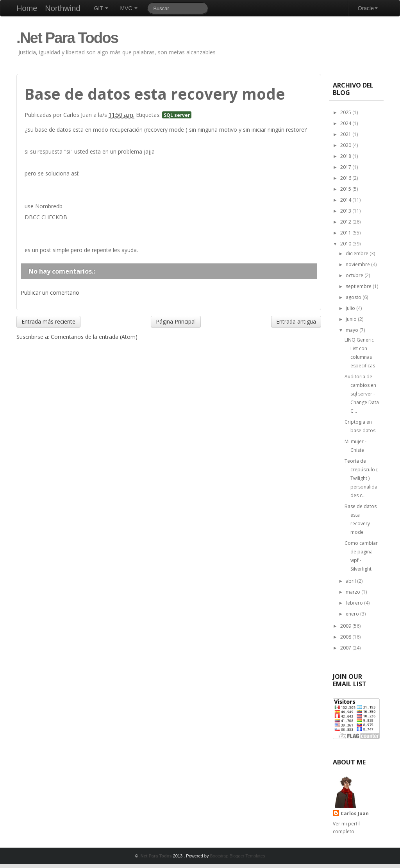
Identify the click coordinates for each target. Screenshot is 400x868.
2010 (346, 244)
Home (27, 8)
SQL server (177, 115)
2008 (346, 637)
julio (351, 308)
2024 (346, 123)
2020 (346, 145)
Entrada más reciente (48, 321)
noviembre (358, 264)
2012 (346, 222)
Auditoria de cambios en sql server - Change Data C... (362, 394)
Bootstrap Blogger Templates (237, 856)
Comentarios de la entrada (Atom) (94, 337)
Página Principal (176, 321)
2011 (346, 233)
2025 (346, 112)
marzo (354, 592)
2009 (346, 626)
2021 (346, 134)
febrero (355, 603)
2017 (346, 167)
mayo (353, 330)
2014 (346, 200)
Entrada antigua (296, 321)
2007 (346, 648)
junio (352, 319)
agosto (354, 297)
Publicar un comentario (50, 293)
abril (351, 581)
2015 (346, 189)
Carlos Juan (355, 813)
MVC (129, 8)
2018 (346, 156)
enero (353, 614)
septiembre (359, 286)
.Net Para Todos (67, 38)
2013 (346, 211)
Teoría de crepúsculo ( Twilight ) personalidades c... (361, 478)
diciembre (358, 253)
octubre (355, 275)
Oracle (368, 8)
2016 (346, 178)
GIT (101, 8)
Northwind (62, 8)
